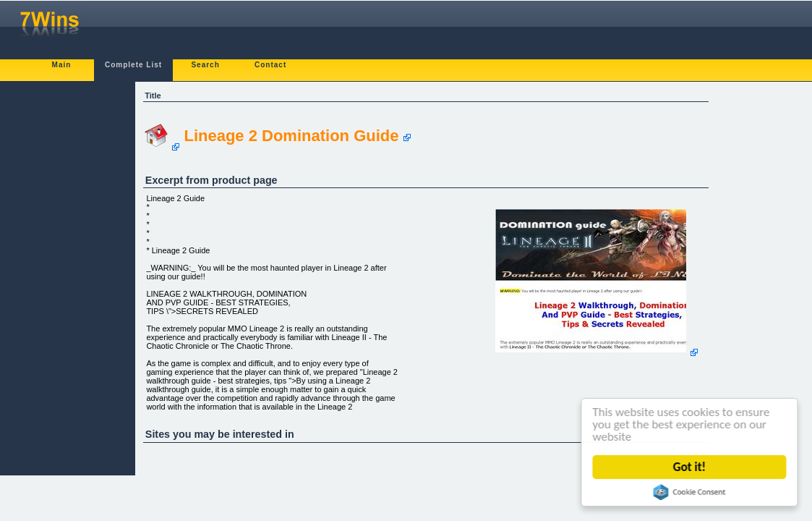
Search (205, 65)
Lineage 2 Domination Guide (291, 136)
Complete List (133, 65)
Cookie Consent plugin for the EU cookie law (690, 492)
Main (62, 65)
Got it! (689, 467)
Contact (270, 65)
